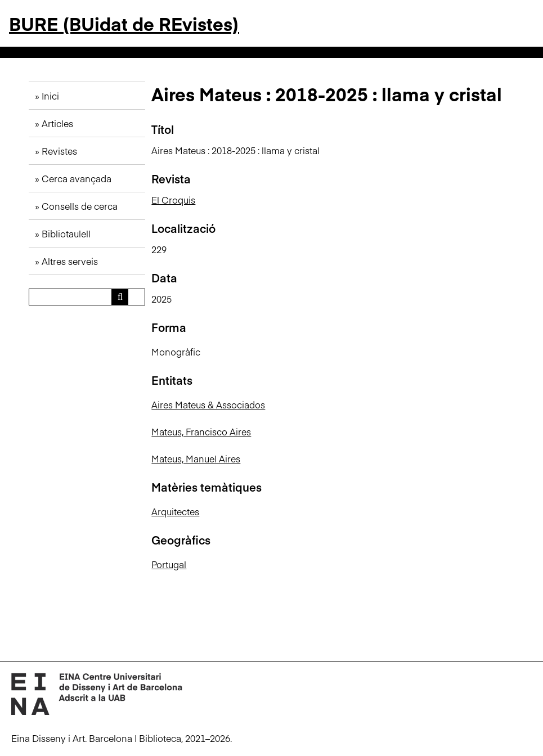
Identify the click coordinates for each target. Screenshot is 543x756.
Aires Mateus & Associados (208, 404)
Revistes (59, 151)
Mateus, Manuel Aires (196, 458)
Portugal (169, 564)
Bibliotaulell (66, 233)
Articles (57, 123)
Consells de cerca (80, 206)
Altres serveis (70, 261)
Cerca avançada (77, 178)
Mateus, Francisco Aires (201, 431)
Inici (50, 96)
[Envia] (120, 297)
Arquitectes (175, 511)
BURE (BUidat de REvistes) (124, 23)
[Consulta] (87, 297)
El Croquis (173, 200)
